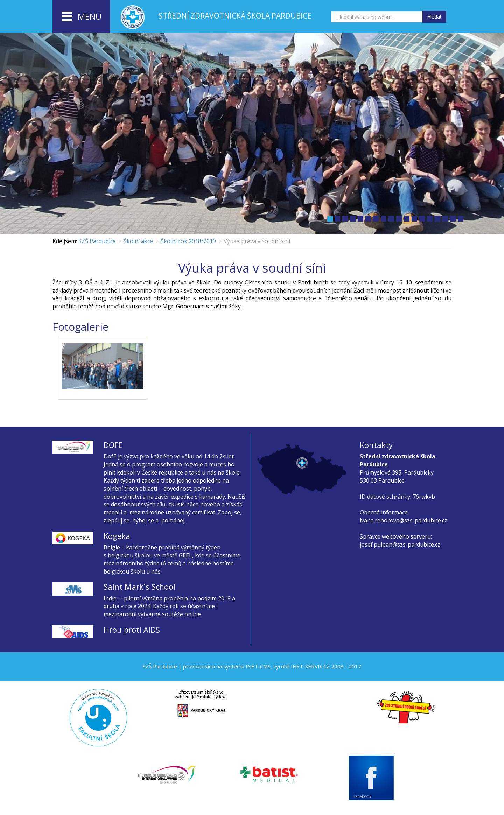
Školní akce (138, 241)
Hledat (434, 17)
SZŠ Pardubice (97, 241)
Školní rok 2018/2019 (188, 241)
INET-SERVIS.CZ (310, 666)
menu (82, 17)
